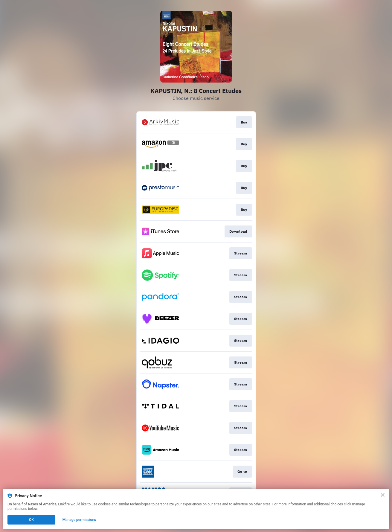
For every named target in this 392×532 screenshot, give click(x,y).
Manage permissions (79, 520)
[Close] (383, 495)
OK (31, 520)
